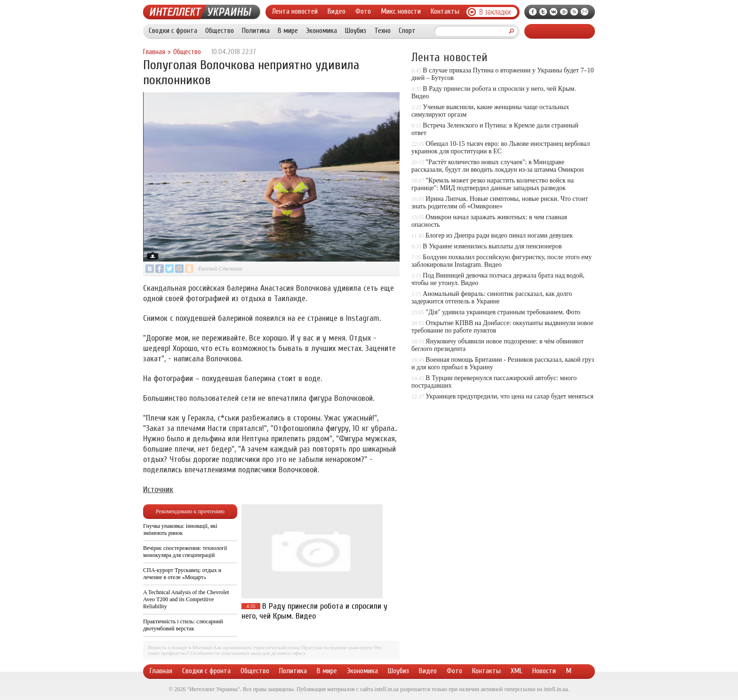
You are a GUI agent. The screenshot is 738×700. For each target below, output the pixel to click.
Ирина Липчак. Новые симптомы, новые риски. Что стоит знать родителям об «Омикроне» (500, 203)
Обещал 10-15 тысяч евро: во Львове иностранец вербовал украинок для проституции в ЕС (501, 147)
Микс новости (401, 11)
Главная (154, 52)
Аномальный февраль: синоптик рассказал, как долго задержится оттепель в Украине (492, 298)
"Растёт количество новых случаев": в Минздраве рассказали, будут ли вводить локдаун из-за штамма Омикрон (497, 166)
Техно (382, 31)
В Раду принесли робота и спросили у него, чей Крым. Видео (314, 611)
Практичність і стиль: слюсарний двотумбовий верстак (183, 625)
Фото (363, 11)
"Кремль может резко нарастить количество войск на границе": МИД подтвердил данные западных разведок (493, 184)
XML (517, 671)
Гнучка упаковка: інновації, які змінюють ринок (180, 529)
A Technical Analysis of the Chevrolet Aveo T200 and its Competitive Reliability (186, 599)
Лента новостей (295, 11)
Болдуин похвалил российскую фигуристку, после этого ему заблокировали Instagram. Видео (501, 261)
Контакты (445, 11)
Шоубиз (356, 31)
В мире (288, 31)
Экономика (321, 31)
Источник (158, 489)
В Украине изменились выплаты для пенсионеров (492, 246)
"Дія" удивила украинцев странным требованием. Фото (503, 312)
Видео (337, 11)
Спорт (407, 31)
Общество (220, 31)
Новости (544, 671)
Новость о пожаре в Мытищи (180, 647)
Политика (256, 31)
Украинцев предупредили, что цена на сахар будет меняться (509, 396)
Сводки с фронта (173, 31)
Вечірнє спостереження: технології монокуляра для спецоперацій (185, 552)
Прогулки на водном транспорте (337, 647)
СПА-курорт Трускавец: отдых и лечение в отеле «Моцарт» (182, 574)
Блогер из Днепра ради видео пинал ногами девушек (499, 235)
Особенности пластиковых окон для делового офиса (248, 653)
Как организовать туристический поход (257, 647)
